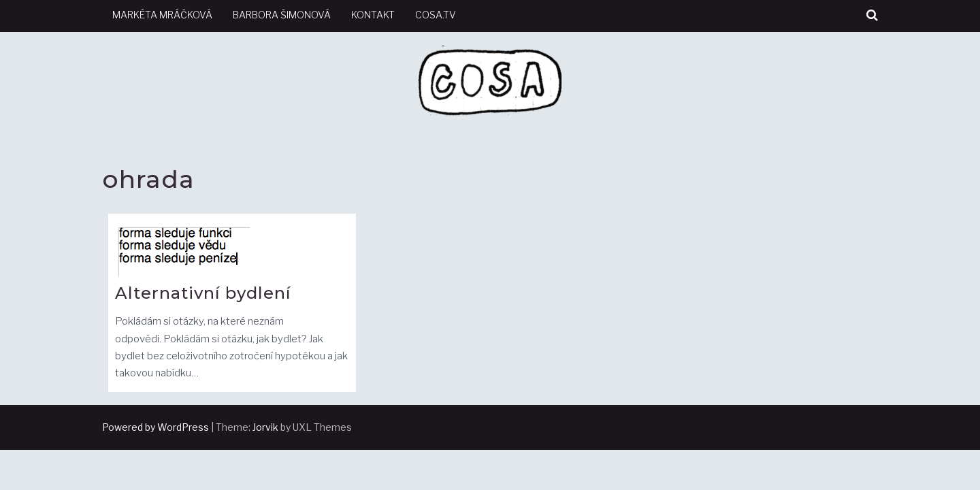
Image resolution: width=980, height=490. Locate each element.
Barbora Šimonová (282, 15)
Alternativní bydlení (203, 293)
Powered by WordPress (156, 427)
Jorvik (265, 427)
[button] (872, 15)
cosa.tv (436, 15)
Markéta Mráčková (162, 15)
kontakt (373, 15)
